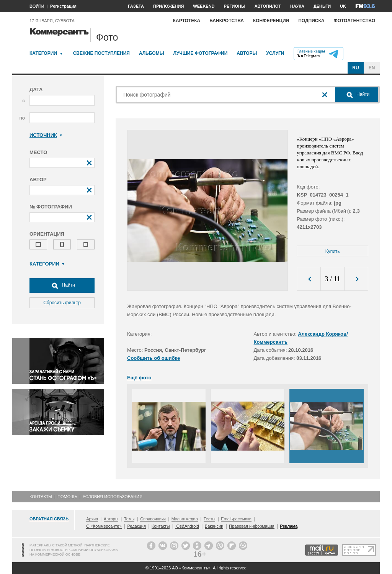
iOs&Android (187, 526)
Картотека (187, 21)
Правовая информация (252, 526)
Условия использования (113, 497)
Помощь (67, 497)
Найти (62, 285)
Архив (92, 519)
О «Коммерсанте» (104, 526)
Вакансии (214, 526)
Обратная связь (49, 519)
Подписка (311, 21)
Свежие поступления (101, 53)
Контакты (41, 497)
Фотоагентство (354, 21)
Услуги (275, 53)
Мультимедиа (185, 519)
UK (343, 6)
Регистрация (63, 6)
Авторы (247, 53)
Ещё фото (139, 378)
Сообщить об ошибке (154, 358)
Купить (333, 251)
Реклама (289, 526)
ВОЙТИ (37, 6)
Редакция (136, 526)
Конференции (271, 21)
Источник (46, 135)
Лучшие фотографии (200, 53)
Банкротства (227, 21)
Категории (43, 53)
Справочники (153, 519)
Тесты (210, 519)
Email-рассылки (236, 519)
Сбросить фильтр (62, 303)
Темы (129, 519)
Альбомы (152, 53)
